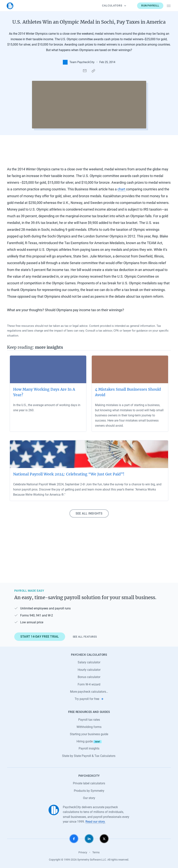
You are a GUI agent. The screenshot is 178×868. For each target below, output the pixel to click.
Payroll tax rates (89, 720)
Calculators (114, 6)
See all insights (89, 513)
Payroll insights (89, 748)
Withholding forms (89, 727)
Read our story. (95, 822)
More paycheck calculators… (89, 692)
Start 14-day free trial (40, 637)
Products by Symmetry (89, 791)
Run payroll (150, 6)
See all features (85, 637)
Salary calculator (89, 662)
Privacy (83, 852)
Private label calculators (89, 783)
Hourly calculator (89, 670)
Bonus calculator (89, 677)
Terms (96, 852)
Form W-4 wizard (89, 684)
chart (122, 189)
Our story (89, 798)
